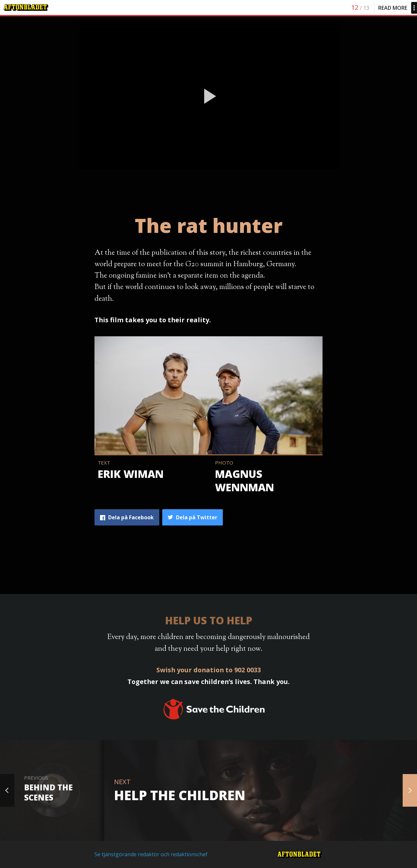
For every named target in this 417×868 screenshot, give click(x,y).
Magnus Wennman (244, 481)
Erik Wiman (131, 474)
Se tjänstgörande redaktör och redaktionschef (151, 854)
